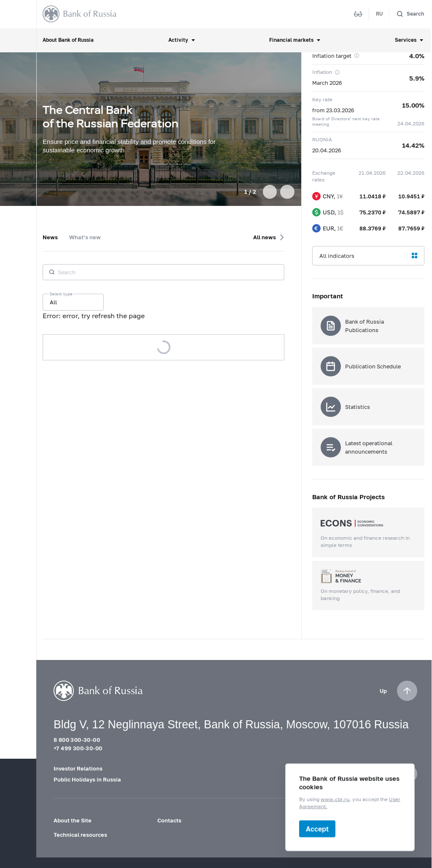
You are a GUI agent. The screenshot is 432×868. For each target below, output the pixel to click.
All (53, 302)
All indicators (337, 256)
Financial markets (291, 40)
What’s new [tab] (85, 237)
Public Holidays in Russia (87, 779)
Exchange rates (324, 176)
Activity (178, 40)
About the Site (73, 820)
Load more (164, 347)
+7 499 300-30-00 (78, 748)
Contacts (169, 820)
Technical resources (80, 835)
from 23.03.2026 (333, 110)
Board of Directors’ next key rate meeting (346, 121)
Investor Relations (78, 768)
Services (406, 40)
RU (379, 14)
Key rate (322, 99)
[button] (270, 192)
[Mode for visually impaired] (358, 14)
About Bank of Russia (68, 40)
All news (265, 237)
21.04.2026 (372, 173)
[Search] (410, 14)
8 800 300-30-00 (77, 740)
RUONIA (322, 139)
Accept (317, 829)
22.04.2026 (411, 173)
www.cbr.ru (335, 799)
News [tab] (50, 237)
